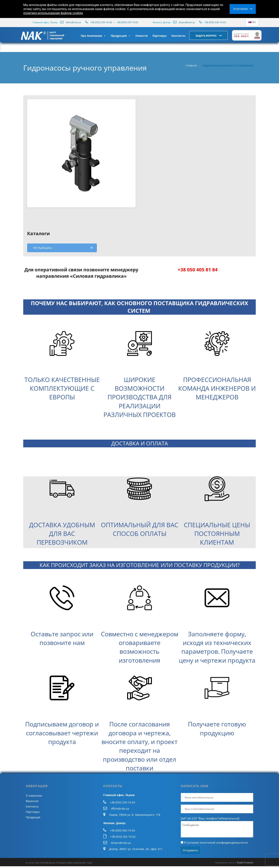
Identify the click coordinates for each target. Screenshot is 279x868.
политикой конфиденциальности (224, 842)
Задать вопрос (206, 36)
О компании (34, 796)
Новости (142, 36)
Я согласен (241, 9)
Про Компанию (93, 36)
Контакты (178, 36)
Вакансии (32, 801)
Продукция (121, 36)
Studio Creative (245, 862)
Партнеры (160, 36)
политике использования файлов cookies (53, 13)
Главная (191, 66)
